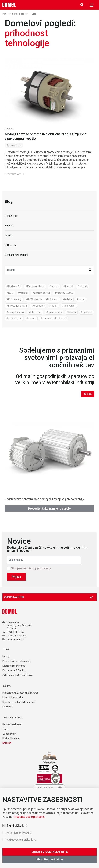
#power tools (14, 145)
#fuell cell (86, 312)
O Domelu (10, 245)
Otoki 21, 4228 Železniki (19, 626)
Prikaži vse (11, 216)
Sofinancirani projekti (16, 255)
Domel (7, 14)
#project (54, 287)
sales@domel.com (16, 636)
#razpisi (23, 293)
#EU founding (14, 299)
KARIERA (7, 743)
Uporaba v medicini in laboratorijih (19, 702)
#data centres (54, 312)
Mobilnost (7, 707)
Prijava (16, 577)
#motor (53, 306)
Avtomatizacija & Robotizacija (17, 675)
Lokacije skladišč (15, 639)
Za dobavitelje (9, 734)
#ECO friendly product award (42, 299)
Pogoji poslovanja (40, 568)
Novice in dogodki (21, 14)
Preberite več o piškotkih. (29, 839)
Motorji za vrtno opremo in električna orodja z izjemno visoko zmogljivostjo (46, 136)
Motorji (6, 656)
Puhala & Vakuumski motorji (16, 661)
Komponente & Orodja (13, 670)
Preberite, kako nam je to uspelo (49, 508)
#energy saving (41, 293)
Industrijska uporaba (13, 697)
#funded (68, 287)
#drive (81, 299)
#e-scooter (38, 306)
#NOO (10, 293)
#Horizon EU (13, 287)
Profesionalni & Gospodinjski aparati (20, 693)
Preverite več (13, 174)
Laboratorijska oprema (14, 666)
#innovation (69, 306)
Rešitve (9, 129)
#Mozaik (83, 287)
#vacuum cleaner (64, 293)
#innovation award (17, 306)
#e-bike (68, 299)
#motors (31, 319)
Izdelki (9, 235)
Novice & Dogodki (11, 738)
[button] (90, 270)
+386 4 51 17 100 (16, 632)
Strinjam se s (31, 568)
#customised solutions (54, 319)
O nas (88, 394)
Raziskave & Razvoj (12, 724)
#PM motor (35, 312)
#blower (71, 312)
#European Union (35, 287)
